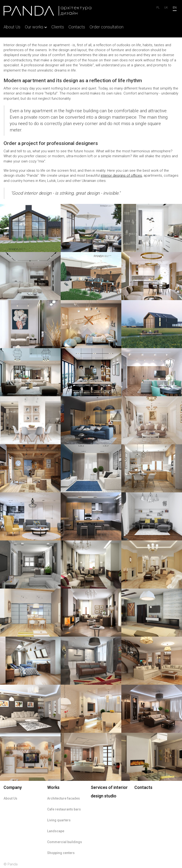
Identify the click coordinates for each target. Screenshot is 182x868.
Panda (13, 864)
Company (13, 787)
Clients (58, 27)
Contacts (77, 27)
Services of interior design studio (109, 792)
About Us (12, 27)
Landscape (56, 831)
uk (166, 8)
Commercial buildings (65, 842)
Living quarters (59, 820)
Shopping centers (61, 853)
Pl (158, 8)
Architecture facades (64, 798)
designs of (121, 175)
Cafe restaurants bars (64, 809)
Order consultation (107, 27)
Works (53, 787)
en (175, 8)
